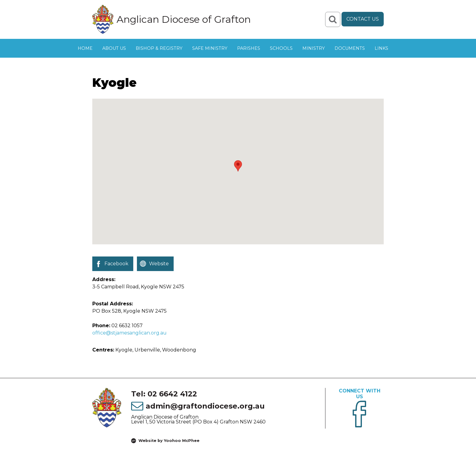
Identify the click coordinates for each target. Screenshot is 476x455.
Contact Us (363, 19)
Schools (281, 48)
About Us (114, 48)
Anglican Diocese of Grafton (184, 19)
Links (381, 48)
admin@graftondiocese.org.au (205, 406)
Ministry (314, 48)
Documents (350, 48)
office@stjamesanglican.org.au (129, 333)
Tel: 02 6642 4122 (164, 394)
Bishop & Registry (159, 48)
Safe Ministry (210, 48)
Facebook (116, 264)
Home (85, 48)
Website (159, 264)
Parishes (249, 48)
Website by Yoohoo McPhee (169, 441)
